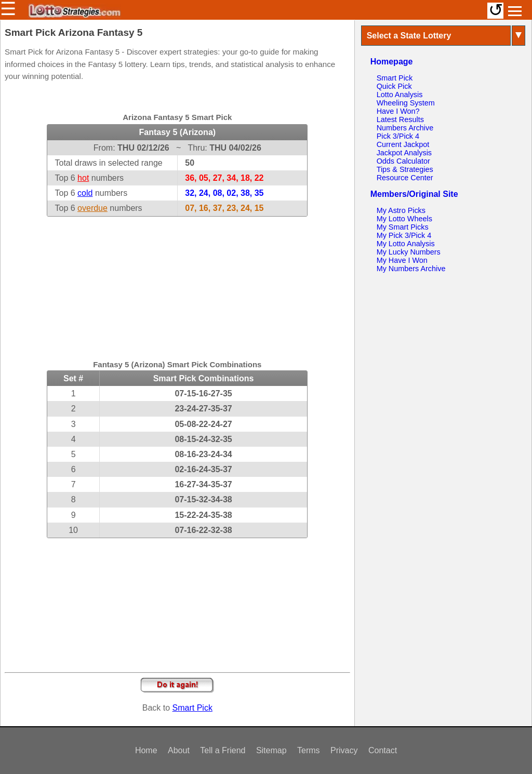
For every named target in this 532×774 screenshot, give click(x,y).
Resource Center (405, 178)
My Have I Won (402, 260)
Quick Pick (394, 86)
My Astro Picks (401, 210)
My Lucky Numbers (409, 252)
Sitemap (271, 750)
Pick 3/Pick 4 (398, 136)
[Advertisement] (177, 282)
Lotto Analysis (400, 95)
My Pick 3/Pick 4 (404, 235)
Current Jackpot (403, 144)
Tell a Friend (223, 750)
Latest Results (400, 119)
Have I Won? (398, 111)
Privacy (344, 750)
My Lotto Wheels (404, 219)
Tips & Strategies (405, 169)
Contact (383, 750)
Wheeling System (406, 103)
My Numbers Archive (411, 269)
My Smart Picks (403, 227)
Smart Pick (192, 708)
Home (146, 750)
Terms (309, 750)
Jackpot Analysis (404, 153)
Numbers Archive (405, 128)
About (179, 750)
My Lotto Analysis (406, 244)
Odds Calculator (403, 161)
